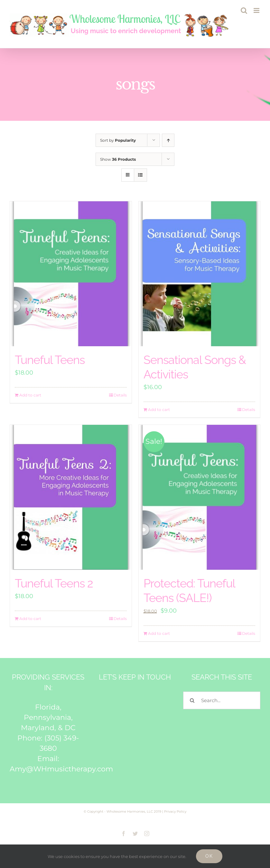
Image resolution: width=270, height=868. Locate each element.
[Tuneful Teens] (71, 274)
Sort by (118, 140)
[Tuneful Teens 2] (71, 497)
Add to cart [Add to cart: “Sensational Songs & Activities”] (159, 410)
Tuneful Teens (50, 360)
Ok (209, 856)
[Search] (192, 700)
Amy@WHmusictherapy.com (61, 769)
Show (118, 159)
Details (120, 395)
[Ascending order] (168, 140)
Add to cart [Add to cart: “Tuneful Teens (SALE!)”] (159, 633)
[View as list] (140, 175)
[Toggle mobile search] (244, 10)
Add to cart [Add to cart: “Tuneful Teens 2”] (30, 619)
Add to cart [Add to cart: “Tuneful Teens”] (30, 395)
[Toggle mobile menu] (257, 10)
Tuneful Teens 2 (54, 583)
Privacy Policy (175, 811)
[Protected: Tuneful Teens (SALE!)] (200, 497)
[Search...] (222, 700)
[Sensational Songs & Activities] (200, 274)
